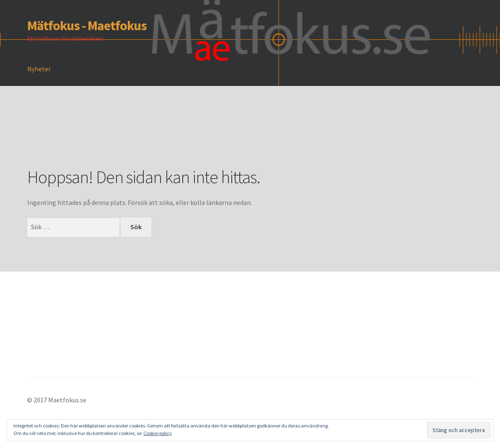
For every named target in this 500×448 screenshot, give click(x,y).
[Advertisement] (180, 139)
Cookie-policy (158, 433)
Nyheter (39, 69)
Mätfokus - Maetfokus (87, 26)
